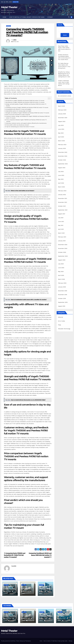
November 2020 (63, 248)
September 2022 (63, 164)
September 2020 (63, 256)
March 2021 (61, 233)
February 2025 (62, 110)
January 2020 (62, 287)
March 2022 (61, 187)
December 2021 (63, 198)
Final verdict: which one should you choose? (18, 125)
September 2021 (63, 210)
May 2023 (61, 133)
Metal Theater (9, 7)
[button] (69, 17)
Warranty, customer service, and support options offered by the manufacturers (26, 123)
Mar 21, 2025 (8, 618)
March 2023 (61, 141)
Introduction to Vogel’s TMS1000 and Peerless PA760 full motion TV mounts (25, 101)
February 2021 (62, 237)
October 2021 (62, 206)
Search (60, 25)
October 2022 (62, 160)
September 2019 (63, 302)
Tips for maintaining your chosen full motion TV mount (20, 127)
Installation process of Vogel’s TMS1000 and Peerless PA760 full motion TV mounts (27, 108)
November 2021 (63, 202)
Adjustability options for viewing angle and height (19, 111)
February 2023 (62, 145)
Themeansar (28, 641)
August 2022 (62, 168)
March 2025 (61, 106)
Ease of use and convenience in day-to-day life (18, 115)
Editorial (8, 26)
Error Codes (62, 321)
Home (4, 17)
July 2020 (61, 264)
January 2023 (62, 148)
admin (15, 40)
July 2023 (61, 125)
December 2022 (63, 152)
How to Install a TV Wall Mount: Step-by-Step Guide (27, 17)
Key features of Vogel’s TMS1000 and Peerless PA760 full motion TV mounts (25, 102)
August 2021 (62, 214)
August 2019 (62, 306)
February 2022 (62, 191)
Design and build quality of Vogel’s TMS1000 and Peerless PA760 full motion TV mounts (26, 105)
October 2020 (62, 252)
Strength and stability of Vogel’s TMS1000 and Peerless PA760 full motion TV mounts (27, 113)
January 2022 (62, 195)
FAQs (60, 325)
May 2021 (61, 225)
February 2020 (62, 283)
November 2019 (63, 295)
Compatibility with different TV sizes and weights (18, 109)
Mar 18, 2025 (26, 618)
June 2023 (61, 129)
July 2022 (61, 171)
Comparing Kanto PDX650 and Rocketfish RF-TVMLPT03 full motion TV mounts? (15, 555)
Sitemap (50, 17)
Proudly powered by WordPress (8, 641)
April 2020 (61, 275)
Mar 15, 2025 (62, 618)
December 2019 (63, 291)
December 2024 (63, 118)
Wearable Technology (64, 329)
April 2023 (61, 137)
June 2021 (61, 222)
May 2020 (61, 272)
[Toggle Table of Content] (48, 98)
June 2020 (61, 268)
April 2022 (61, 183)
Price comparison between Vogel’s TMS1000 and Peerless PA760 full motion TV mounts (26, 121)
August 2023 (62, 121)
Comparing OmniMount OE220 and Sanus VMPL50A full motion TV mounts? (40, 555)
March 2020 (61, 279)
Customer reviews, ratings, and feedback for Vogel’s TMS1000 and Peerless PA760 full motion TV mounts (28, 117)
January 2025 (62, 114)
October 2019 (62, 298)
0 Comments (13, 621)
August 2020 (62, 260)
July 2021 (61, 218)
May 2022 (61, 179)
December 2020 (63, 245)
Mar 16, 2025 (44, 618)
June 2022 (61, 175)
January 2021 (62, 241)
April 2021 (61, 229)
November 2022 (63, 156)
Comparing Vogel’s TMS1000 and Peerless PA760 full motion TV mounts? (27, 32)
